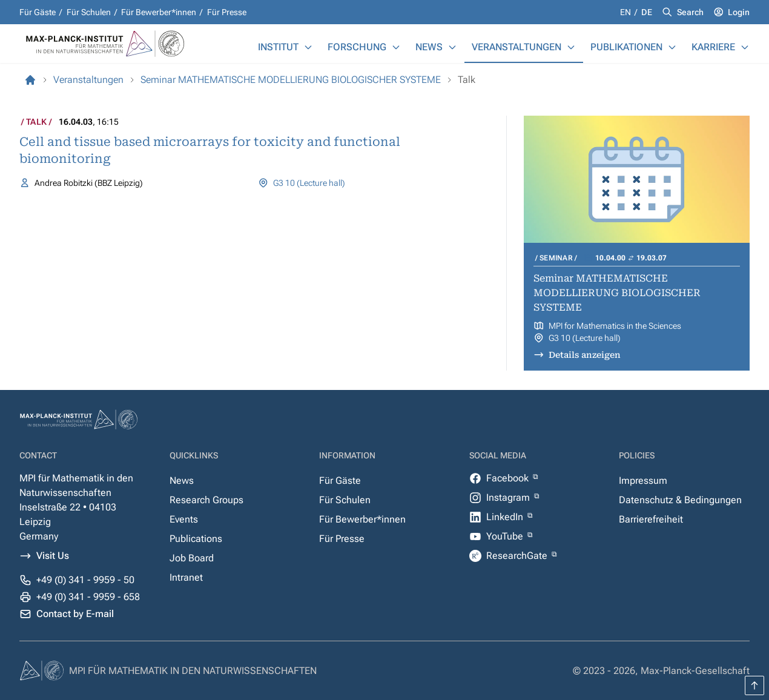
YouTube (506, 536)
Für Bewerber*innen (159, 12)
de (647, 12)
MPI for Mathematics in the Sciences (615, 326)
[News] (452, 47)
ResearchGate (518, 556)
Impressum (643, 480)
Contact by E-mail (75, 614)
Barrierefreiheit (651, 519)
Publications (196, 539)
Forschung (357, 47)
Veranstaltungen (517, 47)
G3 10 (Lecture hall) (309, 183)
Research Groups (206, 500)
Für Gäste (38, 12)
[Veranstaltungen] (571, 47)
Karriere (713, 47)
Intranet (186, 577)
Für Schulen (89, 12)
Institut (278, 47)
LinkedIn (506, 517)
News (429, 47)
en (626, 12)
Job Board (192, 558)
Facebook (509, 478)
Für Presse (227, 12)
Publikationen (626, 47)
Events (184, 519)
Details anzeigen (585, 355)
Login (739, 12)
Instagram (509, 497)
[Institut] (308, 47)
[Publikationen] (672, 47)
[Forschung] (396, 47)
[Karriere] (745, 47)
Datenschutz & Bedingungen (680, 500)
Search (690, 12)
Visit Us (53, 556)
